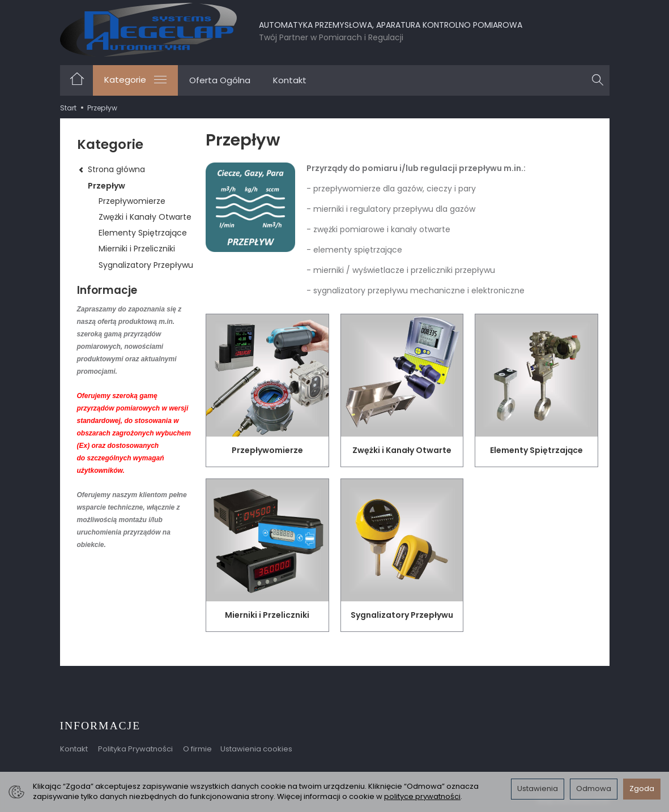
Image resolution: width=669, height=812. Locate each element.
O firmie (197, 749)
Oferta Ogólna (220, 80)
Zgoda (642, 789)
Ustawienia (538, 789)
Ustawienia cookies (256, 749)
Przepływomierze (267, 450)
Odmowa (594, 789)
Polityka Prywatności (135, 749)
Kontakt (290, 80)
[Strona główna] (148, 30)
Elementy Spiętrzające (536, 450)
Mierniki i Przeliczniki (267, 615)
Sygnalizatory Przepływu (402, 615)
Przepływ (106, 186)
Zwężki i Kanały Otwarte (402, 450)
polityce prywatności (422, 796)
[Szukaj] (598, 80)
